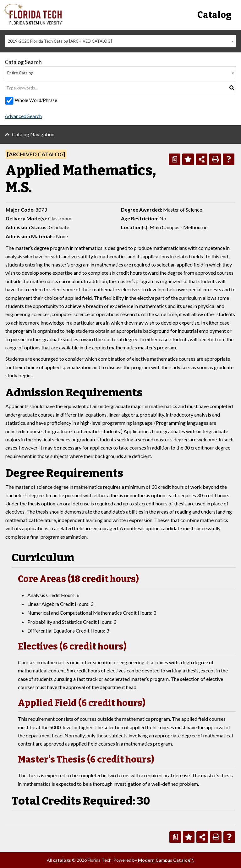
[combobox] (120, 41)
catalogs (62, 860)
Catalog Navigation (33, 134)
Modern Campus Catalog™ (166, 860)
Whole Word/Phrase (36, 100)
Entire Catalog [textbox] (20, 73)
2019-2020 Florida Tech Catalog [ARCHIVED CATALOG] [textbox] (60, 41)
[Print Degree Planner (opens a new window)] (175, 159)
